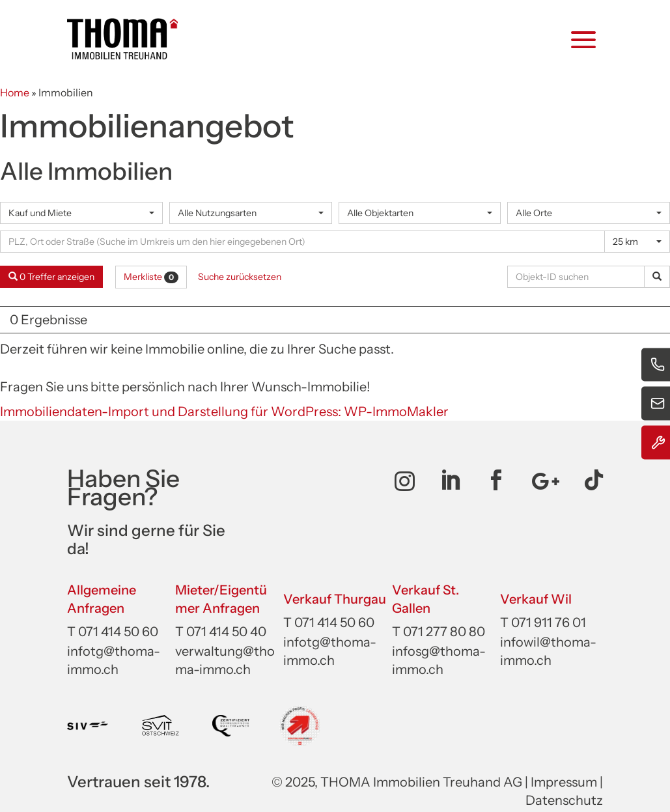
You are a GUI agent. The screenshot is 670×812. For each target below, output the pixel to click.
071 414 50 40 (226, 632)
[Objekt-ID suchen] (578, 277)
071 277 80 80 (444, 632)
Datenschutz (564, 800)
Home (15, 92)
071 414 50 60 (118, 632)
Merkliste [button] (151, 277)
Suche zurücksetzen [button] (240, 277)
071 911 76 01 (549, 623)
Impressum (564, 782)
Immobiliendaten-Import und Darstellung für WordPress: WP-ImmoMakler (224, 412)
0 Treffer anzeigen (51, 277)
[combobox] (81, 213)
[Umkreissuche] (302, 242)
